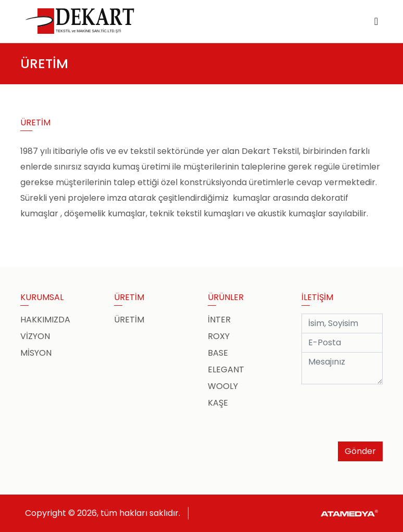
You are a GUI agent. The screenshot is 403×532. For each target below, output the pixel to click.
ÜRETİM (129, 320)
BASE (218, 353)
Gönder (360, 451)
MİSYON (36, 353)
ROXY (219, 336)
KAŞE (218, 403)
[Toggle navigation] (376, 21)
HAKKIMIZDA (45, 320)
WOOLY (223, 386)
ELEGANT (226, 369)
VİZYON (35, 336)
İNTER (219, 320)
